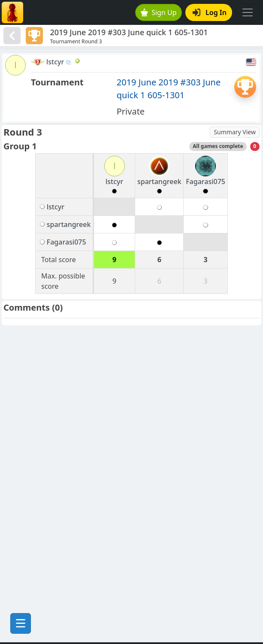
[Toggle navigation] (248, 12)
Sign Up (159, 12)
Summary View (235, 132)
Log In (210, 12)
